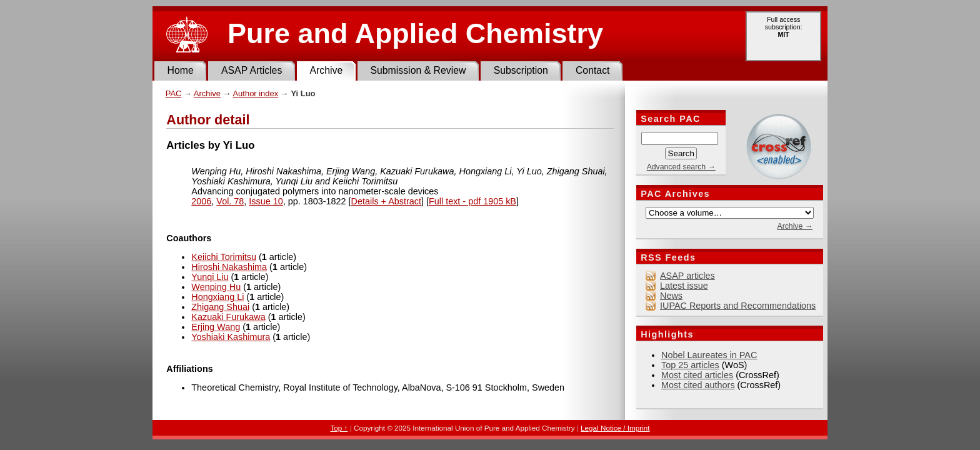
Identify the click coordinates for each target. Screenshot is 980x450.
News (671, 296)
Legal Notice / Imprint (615, 428)
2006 (201, 201)
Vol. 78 (230, 201)
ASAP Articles (252, 70)
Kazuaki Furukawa (228, 317)
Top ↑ (339, 428)
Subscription (521, 70)
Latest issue (684, 286)
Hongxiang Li (217, 297)
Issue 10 (266, 201)
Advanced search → (681, 167)
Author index (255, 93)
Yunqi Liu (210, 277)
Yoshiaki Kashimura (231, 337)
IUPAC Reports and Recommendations (738, 306)
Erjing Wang (216, 327)
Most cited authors (698, 385)
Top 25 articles (690, 365)
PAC (174, 93)
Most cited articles (697, 375)
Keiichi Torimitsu (224, 257)
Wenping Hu (216, 287)
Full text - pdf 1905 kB (472, 201)
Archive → (794, 226)
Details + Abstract (386, 201)
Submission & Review (418, 70)
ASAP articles (687, 276)
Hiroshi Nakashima (229, 267)
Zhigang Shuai (220, 307)
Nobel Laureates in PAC (709, 355)
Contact (593, 70)
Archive (326, 70)
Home (181, 70)
